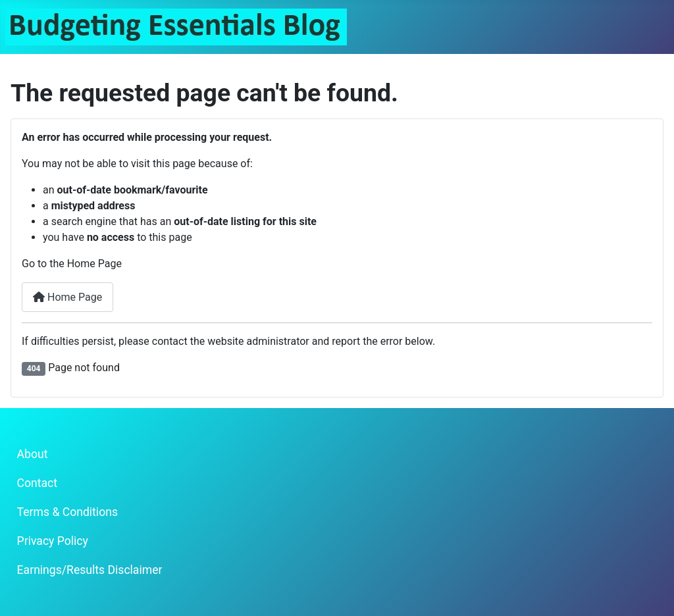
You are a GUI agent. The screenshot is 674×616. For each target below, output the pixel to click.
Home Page (67, 297)
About (33, 454)
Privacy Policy (53, 541)
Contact (38, 483)
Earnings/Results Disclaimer (90, 570)
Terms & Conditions (67, 512)
